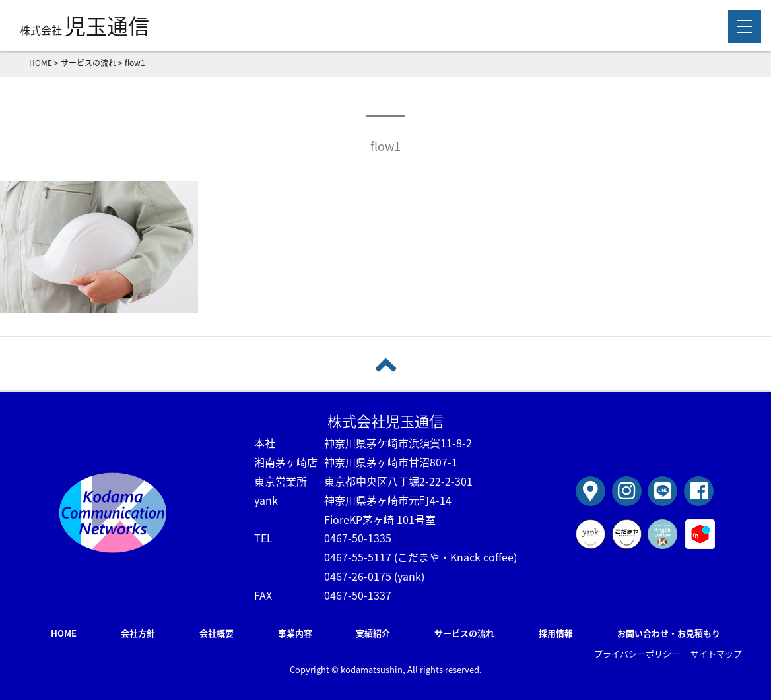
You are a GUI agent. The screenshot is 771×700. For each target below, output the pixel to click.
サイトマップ (716, 653)
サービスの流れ (464, 633)
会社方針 (138, 633)
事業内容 (295, 633)
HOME (64, 633)
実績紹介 (373, 633)
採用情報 (556, 633)
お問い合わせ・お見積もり (669, 633)
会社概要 (217, 633)
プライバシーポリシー (637, 653)
